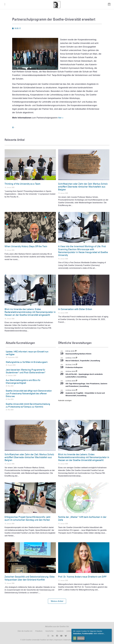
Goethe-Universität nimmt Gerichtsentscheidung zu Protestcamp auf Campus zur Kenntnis (28, 405)
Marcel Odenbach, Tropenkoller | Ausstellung (83, 361)
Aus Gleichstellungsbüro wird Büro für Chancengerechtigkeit (23, 382)
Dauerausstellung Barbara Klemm (78, 354)
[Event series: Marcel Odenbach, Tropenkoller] (76, 358)
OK (75, 638)
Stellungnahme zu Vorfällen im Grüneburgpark (27, 362)
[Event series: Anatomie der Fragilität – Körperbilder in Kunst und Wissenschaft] (76, 390)
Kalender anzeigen (65, 400)
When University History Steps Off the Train (26, 246)
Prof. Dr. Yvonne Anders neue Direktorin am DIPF (82, 577)
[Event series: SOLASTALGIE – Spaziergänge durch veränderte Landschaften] (76, 371)
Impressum (58, 640)
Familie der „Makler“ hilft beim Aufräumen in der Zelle (82, 518)
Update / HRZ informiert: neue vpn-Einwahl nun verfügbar (27, 353)
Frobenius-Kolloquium (74, 367)
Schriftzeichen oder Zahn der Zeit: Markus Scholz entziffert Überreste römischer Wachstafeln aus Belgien (83, 187)
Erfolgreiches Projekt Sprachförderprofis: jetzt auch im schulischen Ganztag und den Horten (27, 518)
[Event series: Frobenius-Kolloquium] (76, 365)
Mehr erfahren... (99, 634)
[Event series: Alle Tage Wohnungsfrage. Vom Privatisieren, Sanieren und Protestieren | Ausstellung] (76, 381)
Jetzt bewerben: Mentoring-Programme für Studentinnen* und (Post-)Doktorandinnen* (26, 371)
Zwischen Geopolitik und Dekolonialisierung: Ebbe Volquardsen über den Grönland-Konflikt (30, 578)
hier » (61, 118)
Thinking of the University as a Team (22, 184)
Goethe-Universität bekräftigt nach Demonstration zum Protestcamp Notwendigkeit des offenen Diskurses (29, 393)
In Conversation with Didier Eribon (75, 309)
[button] (57, 601)
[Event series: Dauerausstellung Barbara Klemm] (76, 351)
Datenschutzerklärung (71, 640)
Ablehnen (81, 638)
